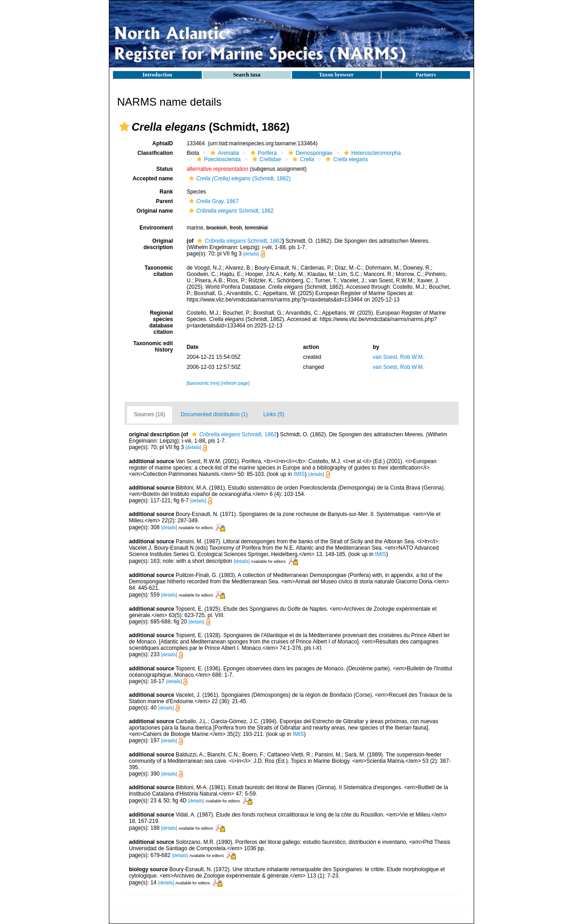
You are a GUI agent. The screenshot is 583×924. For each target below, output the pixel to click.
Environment (156, 228)
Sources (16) (150, 414)
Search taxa (247, 75)
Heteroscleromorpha (371, 153)
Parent (164, 201)
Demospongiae (309, 153)
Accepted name (153, 179)
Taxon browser (336, 75)
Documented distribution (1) (214, 414)
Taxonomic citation (159, 271)
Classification (155, 153)
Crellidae (266, 159)
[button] (124, 127)
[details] (251, 254)
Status (165, 169)
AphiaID (162, 143)
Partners (426, 75)
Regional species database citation (161, 322)
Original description (158, 244)
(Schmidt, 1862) (239, 179)
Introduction (157, 75)
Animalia (223, 153)
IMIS (299, 474)
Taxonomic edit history (153, 347)
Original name (155, 211)
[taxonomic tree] (203, 383)
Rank (166, 192)
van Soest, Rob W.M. (399, 357)
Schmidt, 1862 (230, 211)
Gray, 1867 (213, 201)
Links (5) (274, 414)
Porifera (263, 153)
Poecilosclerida (218, 159)
